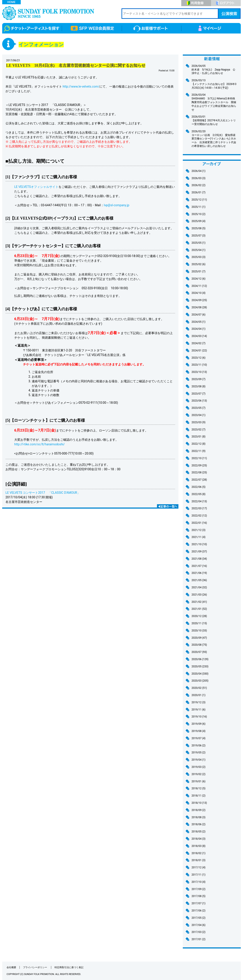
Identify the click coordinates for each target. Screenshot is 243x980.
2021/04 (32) (199, 587)
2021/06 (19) (199, 573)
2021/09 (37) (199, 552)
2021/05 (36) (199, 580)
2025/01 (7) (198, 271)
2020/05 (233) (200, 666)
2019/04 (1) (198, 760)
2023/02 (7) (198, 430)
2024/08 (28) (199, 307)
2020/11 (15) (199, 623)
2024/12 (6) (198, 279)
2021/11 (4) (198, 537)
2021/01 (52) (199, 609)
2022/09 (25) (199, 465)
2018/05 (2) (198, 832)
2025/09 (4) (198, 221)
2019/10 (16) (199, 717)
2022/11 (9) (198, 451)
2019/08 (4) (198, 731)
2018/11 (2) (198, 796)
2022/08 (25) (199, 472)
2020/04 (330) (200, 674)
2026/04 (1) (198, 171)
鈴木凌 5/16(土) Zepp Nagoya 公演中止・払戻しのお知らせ (215, 70)
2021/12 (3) (198, 530)
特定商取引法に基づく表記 (69, 967)
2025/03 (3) (198, 257)
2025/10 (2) (198, 214)
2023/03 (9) (198, 422)
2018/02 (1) (198, 853)
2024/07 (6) (198, 315)
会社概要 (11, 967)
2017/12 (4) (198, 867)
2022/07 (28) (199, 480)
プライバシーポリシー (35, 967)
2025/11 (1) (198, 207)
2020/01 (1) (198, 695)
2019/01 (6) (198, 781)
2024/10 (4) (198, 293)
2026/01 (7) (198, 192)
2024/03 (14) (199, 336)
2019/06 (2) (198, 746)
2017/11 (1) (198, 875)
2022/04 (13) (199, 501)
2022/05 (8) (198, 494)
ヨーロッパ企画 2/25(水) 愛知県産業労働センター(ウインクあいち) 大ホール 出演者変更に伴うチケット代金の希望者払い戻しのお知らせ (215, 139)
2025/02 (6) (198, 264)
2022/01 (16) (199, 523)
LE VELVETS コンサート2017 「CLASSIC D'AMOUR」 (43, 493)
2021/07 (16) (199, 566)
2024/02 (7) (198, 343)
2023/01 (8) (198, 437)
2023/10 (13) (199, 372)
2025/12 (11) (199, 200)
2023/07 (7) (198, 394)
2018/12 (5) (198, 788)
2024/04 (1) (198, 329)
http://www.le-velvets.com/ (81, 86)
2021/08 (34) (199, 559)
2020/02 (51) (199, 688)
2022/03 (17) (199, 508)
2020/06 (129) (200, 659)
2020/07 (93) (199, 652)
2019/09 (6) (198, 724)
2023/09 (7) (198, 379)
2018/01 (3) (198, 860)
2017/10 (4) (198, 882)
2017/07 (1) (198, 903)
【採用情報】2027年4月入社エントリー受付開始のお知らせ (215, 120)
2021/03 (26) (199, 595)
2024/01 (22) (199, 351)
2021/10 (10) (199, 544)
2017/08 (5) (198, 896)
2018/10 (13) (199, 803)
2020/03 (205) (200, 681)
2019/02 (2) (198, 774)
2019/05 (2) (198, 753)
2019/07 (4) (198, 738)
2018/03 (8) (198, 846)
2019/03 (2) (198, 767)
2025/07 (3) (198, 236)
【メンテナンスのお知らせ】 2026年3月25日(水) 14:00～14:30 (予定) (215, 84)
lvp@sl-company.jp (117, 205)
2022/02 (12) (199, 516)
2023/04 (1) (198, 415)
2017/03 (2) (198, 932)
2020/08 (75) (199, 645)
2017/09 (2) (198, 889)
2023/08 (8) (198, 386)
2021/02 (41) (199, 602)
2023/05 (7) (198, 408)
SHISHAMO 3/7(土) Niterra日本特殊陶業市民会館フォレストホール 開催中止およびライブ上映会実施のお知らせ (215, 102)
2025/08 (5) (198, 228)
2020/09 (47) (199, 638)
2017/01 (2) (198, 939)
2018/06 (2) (198, 824)
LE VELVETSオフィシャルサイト (36, 187)
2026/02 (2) (198, 185)
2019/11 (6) (198, 710)
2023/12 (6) (198, 358)
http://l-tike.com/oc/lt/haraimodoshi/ (40, 444)
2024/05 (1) (198, 322)
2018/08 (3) (198, 817)
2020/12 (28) (199, 616)
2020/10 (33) (199, 631)
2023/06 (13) (199, 401)
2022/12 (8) (198, 444)
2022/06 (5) (198, 487)
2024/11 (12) (199, 286)
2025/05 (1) (198, 243)
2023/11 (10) (199, 365)
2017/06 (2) (198, 911)
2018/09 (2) (198, 810)
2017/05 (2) (198, 918)
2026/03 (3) (198, 178)
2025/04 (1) (198, 250)
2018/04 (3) (198, 839)
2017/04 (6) (198, 925)
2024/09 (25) (199, 300)
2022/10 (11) (199, 458)
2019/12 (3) (198, 702)
